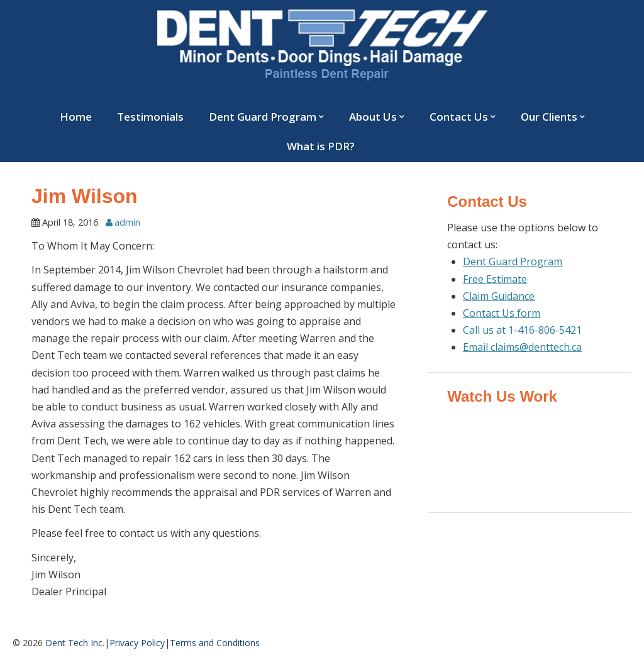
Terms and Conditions (215, 643)
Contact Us (459, 117)
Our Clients (549, 117)
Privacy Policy (137, 643)
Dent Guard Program (263, 117)
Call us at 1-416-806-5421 (522, 330)
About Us (373, 117)
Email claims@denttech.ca (522, 347)
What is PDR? (321, 146)
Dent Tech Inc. (75, 643)
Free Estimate (495, 279)
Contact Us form (502, 313)
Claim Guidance (499, 296)
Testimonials (150, 117)
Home (76, 117)
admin (127, 222)
